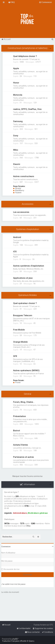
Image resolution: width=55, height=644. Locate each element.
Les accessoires (21, 212)
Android (17, 237)
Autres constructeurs (24, 176)
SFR (15, 356)
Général (27, 394)
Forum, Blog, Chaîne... (24, 402)
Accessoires (28, 204)
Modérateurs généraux (38, 513)
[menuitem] (11, 2)
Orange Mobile (20, 342)
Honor (16, 83)
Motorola (18, 95)
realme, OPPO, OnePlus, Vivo (27, 109)
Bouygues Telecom (23, 315)
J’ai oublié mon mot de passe (13, 584)
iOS (15, 251)
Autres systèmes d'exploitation (29, 266)
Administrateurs (20, 513)
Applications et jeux (23, 278)
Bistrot (17, 431)
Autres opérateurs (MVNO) (26, 370)
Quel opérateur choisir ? (25, 303)
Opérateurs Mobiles (27, 295)
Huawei (17, 193)
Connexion (6, 547)
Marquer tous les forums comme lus (27, 476)
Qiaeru (32, 641)
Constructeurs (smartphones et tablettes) (28, 48)
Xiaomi (17, 164)
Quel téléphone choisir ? (25, 56)
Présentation (19, 416)
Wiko (16, 150)
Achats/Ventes (21, 445)
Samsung (18, 121)
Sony (16, 136)
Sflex (28, 526)
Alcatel (17, 188)
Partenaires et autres (23, 457)
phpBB (15, 639)
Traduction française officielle (14, 641)
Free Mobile (19, 330)
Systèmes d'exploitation (28, 229)
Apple (16, 68)
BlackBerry (19, 190)
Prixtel (17, 382)
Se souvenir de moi (12, 569)
